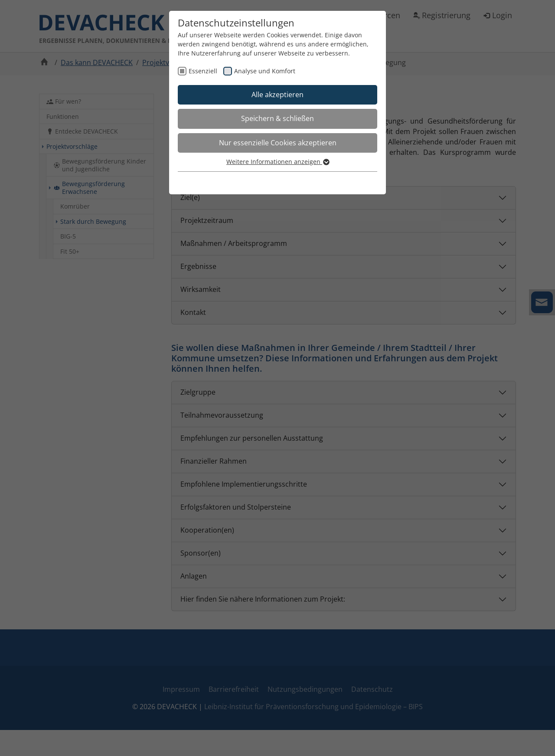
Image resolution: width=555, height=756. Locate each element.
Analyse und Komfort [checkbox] (265, 71)
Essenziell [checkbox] (203, 71)
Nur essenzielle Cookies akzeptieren (278, 143)
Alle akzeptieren (277, 95)
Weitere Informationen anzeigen (277, 162)
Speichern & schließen (277, 118)
